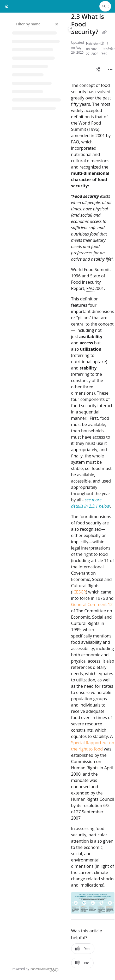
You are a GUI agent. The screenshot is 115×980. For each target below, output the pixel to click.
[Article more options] (110, 69)
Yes (83, 948)
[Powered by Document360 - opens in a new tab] (35, 969)
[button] (105, 6)
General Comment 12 (92, 604)
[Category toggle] (71, 29)
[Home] (7, 6)
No (82, 963)
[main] (93, 496)
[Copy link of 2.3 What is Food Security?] (104, 32)
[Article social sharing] (98, 69)
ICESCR (79, 592)
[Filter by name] (37, 24)
